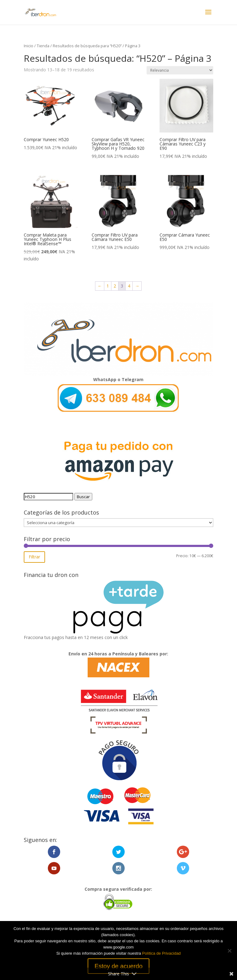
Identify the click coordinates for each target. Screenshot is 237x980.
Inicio (29, 46)
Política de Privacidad (162, 953)
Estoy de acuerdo (118, 966)
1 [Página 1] (108, 286)
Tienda (43, 46)
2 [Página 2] (115, 286)
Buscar (83, 497)
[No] (229, 951)
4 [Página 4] (129, 286)
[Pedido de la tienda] (180, 70)
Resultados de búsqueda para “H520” (87, 46)
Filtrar (34, 557)
